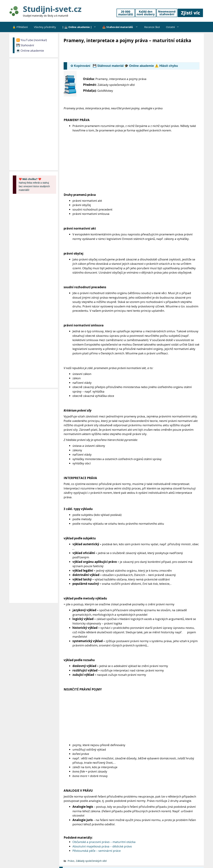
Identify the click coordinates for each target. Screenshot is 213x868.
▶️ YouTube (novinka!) (32, 40)
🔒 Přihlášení (20, 27)
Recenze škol (152, 27)
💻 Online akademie (30, 51)
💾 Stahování (25, 45)
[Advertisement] (127, 53)
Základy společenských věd (91, 861)
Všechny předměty (45, 27)
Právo (71, 861)
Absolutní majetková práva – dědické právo (102, 846)
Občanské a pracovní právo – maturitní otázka (104, 842)
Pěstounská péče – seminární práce (97, 851)
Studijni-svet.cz (52, 9)
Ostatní (174, 27)
